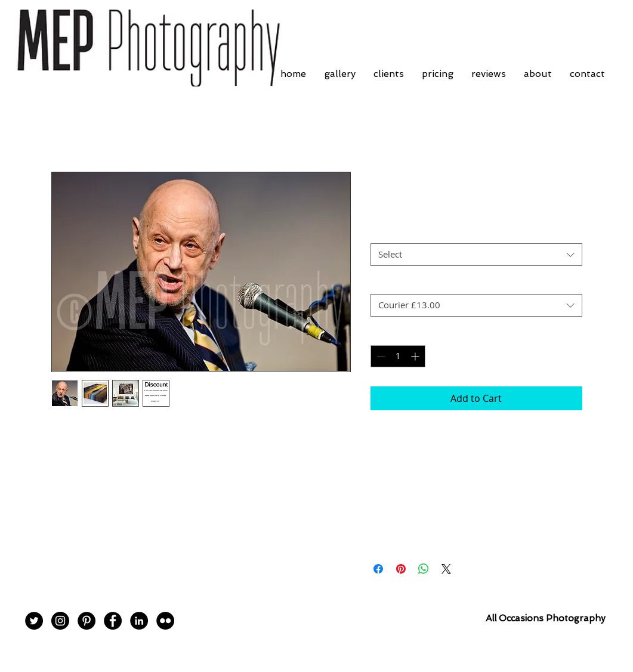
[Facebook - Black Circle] (113, 621)
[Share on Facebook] (378, 569)
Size (379, 233)
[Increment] (416, 356)
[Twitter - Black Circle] (34, 621)
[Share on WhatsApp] (424, 569)
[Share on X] (446, 569)
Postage (386, 284)
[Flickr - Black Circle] (165, 621)
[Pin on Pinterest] (401, 569)
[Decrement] (380, 356)
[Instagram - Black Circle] (60, 621)
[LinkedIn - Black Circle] (139, 621)
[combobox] (476, 255)
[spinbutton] (398, 356)
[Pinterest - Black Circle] (87, 621)
